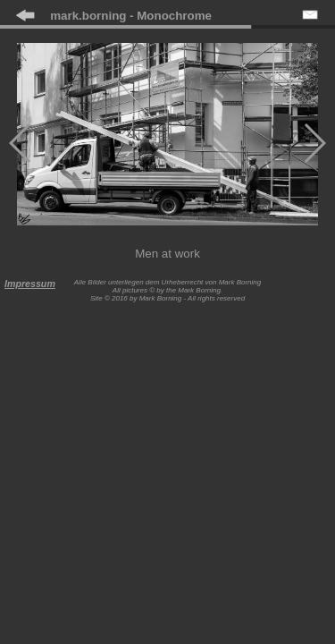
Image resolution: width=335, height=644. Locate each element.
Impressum (30, 284)
